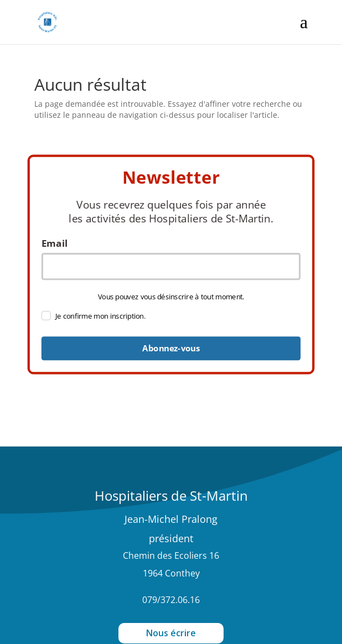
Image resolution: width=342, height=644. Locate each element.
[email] (171, 266)
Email (55, 244)
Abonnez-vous (171, 349)
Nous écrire (171, 633)
